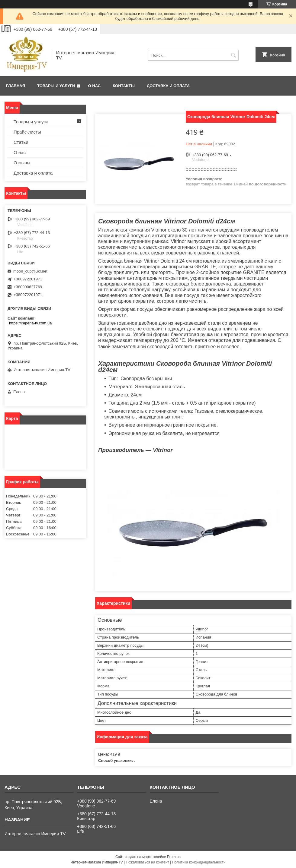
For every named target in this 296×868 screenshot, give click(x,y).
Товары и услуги (56, 86)
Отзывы (22, 163)
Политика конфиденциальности (199, 862)
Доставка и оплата (168, 86)
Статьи (21, 142)
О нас (95, 86)
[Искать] (233, 55)
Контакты (124, 86)
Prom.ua (174, 857)
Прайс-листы (27, 132)
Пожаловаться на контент (147, 862)
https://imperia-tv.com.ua (30, 323)
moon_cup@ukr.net (30, 271)
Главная (16, 86)
